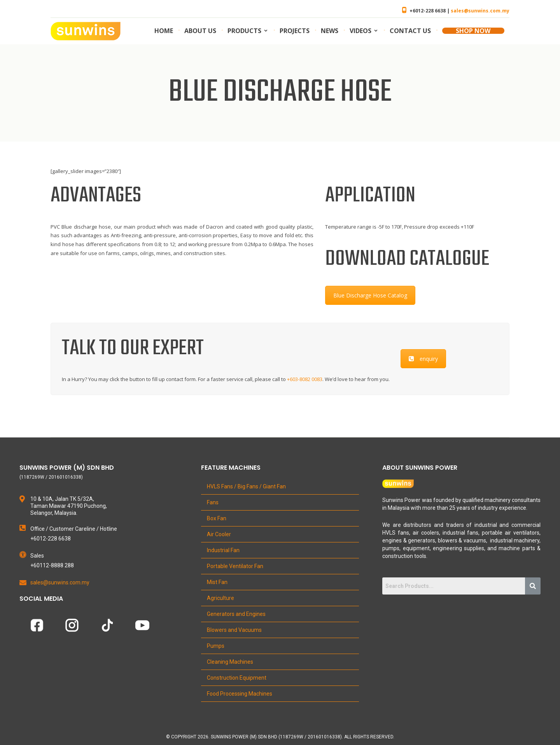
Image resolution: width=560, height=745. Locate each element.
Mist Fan (217, 582)
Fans (213, 502)
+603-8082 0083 (305, 379)
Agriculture (220, 598)
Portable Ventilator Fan (235, 566)
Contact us (410, 31)
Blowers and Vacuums (234, 630)
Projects (295, 31)
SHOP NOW (473, 31)
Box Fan (217, 518)
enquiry (423, 359)
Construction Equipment (237, 678)
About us (200, 31)
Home (164, 31)
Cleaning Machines (230, 662)
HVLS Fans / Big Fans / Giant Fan (246, 486)
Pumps (216, 646)
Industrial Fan (223, 550)
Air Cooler (219, 534)
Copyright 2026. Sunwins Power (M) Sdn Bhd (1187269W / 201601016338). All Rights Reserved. (283, 737)
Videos (360, 31)
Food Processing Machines (240, 694)
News (330, 31)
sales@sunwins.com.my (480, 11)
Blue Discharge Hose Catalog (370, 295)
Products (244, 31)
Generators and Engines (236, 614)
